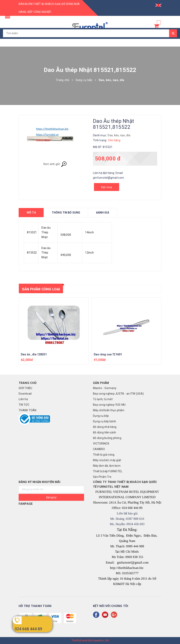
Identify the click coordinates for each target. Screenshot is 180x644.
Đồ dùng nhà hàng (105, 427)
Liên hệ (23, 399)
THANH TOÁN (28, 410)
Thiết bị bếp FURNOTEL (108, 471)
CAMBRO (99, 449)
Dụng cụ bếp (101, 416)
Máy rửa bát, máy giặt (107, 460)
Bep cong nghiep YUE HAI (109, 405)
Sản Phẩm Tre (102, 477)
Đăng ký (51, 497)
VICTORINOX (101, 444)
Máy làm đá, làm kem (107, 466)
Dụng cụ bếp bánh (104, 421)
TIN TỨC (24, 405)
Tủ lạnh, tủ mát (103, 399)
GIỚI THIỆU (25, 388)
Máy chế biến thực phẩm (109, 410)
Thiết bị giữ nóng (104, 455)
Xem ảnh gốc (55, 164)
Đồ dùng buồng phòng (107, 438)
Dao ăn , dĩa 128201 (34, 354)
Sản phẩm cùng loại (41, 289)
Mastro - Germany (105, 388)
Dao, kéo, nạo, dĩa (119, 135)
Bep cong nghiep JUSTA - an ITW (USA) (118, 394)
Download (25, 394)
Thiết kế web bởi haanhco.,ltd (90, 640)
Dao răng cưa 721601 (108, 354)
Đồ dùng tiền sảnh (104, 432)
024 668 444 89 (28, 629)
